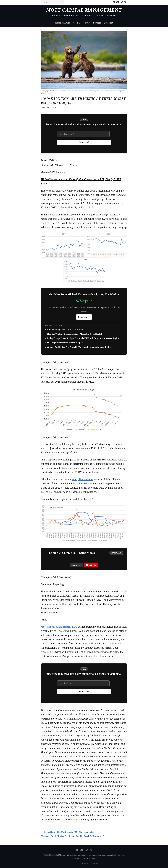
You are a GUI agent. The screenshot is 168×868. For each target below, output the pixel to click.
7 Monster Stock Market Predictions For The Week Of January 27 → (74, 836)
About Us (77, 23)
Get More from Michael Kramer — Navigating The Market (84, 294)
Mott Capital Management (84, 10)
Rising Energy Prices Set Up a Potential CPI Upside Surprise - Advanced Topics (83, 338)
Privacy (84, 864)
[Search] (52, 2)
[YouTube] (118, 2)
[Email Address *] (83, 134)
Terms (95, 864)
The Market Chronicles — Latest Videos (71, 553)
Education (108, 23)
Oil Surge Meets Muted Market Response (66, 343)
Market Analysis (62, 23)
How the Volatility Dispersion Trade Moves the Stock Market (75, 334)
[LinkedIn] (114, 2)
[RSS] (125, 2)
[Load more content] (76, 565)
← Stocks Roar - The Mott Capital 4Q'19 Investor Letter (68, 832)
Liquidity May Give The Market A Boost (65, 329)
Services (97, 23)
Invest (87, 23)
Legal (73, 864)
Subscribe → (84, 317)
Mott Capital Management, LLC (59, 627)
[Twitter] (122, 2)
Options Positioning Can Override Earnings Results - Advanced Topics (79, 347)
